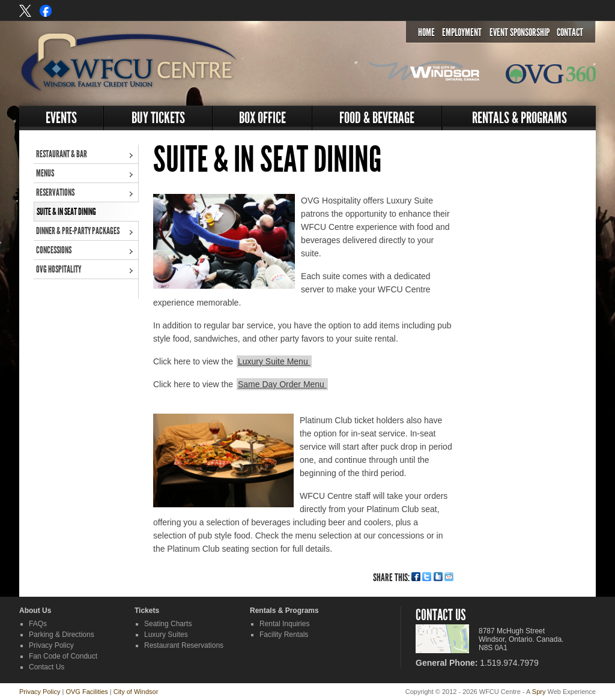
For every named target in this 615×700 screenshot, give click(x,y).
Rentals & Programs (520, 118)
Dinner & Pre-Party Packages (78, 231)
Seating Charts (168, 624)
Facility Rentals (284, 635)
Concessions (54, 250)
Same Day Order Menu (282, 384)
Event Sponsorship (520, 32)
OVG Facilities (86, 692)
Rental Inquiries (284, 624)
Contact (570, 32)
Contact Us (47, 667)
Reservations (55, 192)
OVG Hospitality (59, 269)
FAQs (38, 624)
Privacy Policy (51, 645)
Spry (539, 692)
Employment (462, 32)
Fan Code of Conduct (63, 656)
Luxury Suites (166, 635)
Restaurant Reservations (184, 645)
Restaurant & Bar (62, 154)
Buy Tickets (158, 118)
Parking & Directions (62, 635)
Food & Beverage (377, 118)
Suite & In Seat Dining (66, 212)
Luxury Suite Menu (274, 361)
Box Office (262, 118)
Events (61, 118)
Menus (45, 173)
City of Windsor (136, 692)
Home (426, 32)
